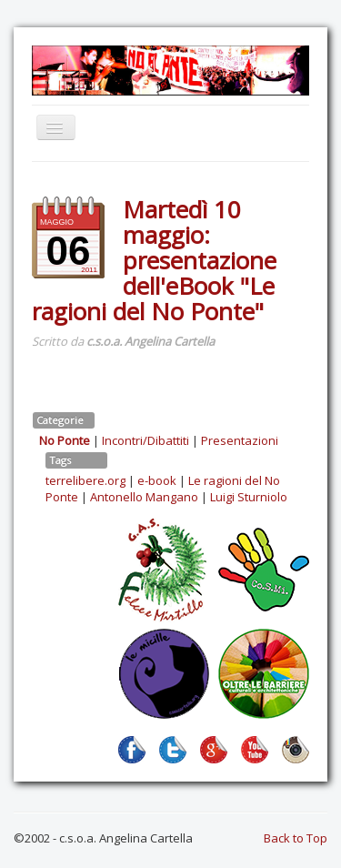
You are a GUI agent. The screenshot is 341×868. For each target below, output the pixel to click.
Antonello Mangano (144, 497)
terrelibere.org (85, 480)
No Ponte (65, 440)
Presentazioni (240, 440)
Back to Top (296, 838)
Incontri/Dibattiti (145, 440)
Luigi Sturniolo (249, 497)
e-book (157, 480)
